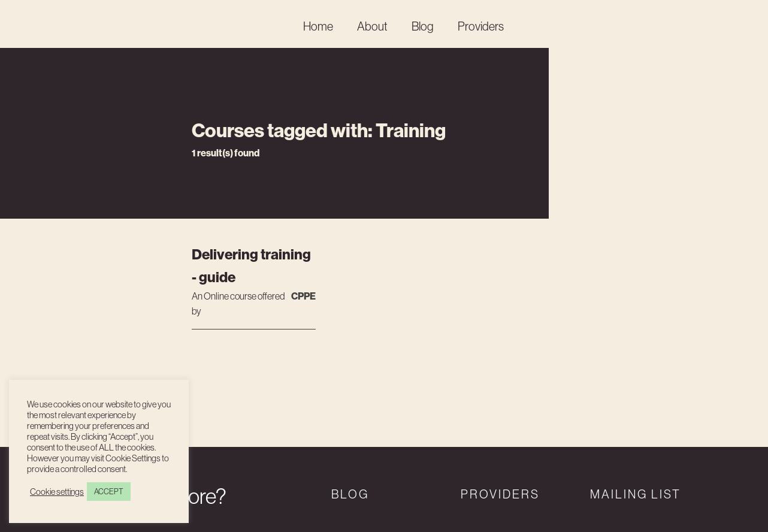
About (372, 26)
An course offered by (238, 303)
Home (318, 26)
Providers (481, 26)
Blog (423, 26)
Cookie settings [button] (57, 492)
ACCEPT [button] (109, 491)
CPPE (303, 296)
